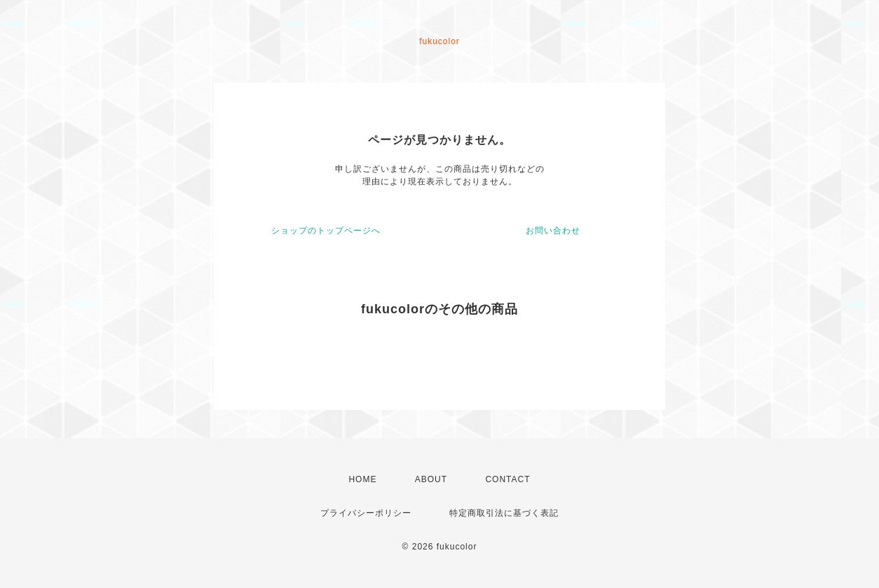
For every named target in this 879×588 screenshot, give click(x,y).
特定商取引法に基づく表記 (504, 513)
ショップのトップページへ (326, 231)
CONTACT (507, 479)
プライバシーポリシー (366, 513)
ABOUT (431, 479)
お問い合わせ (553, 231)
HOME (362, 479)
